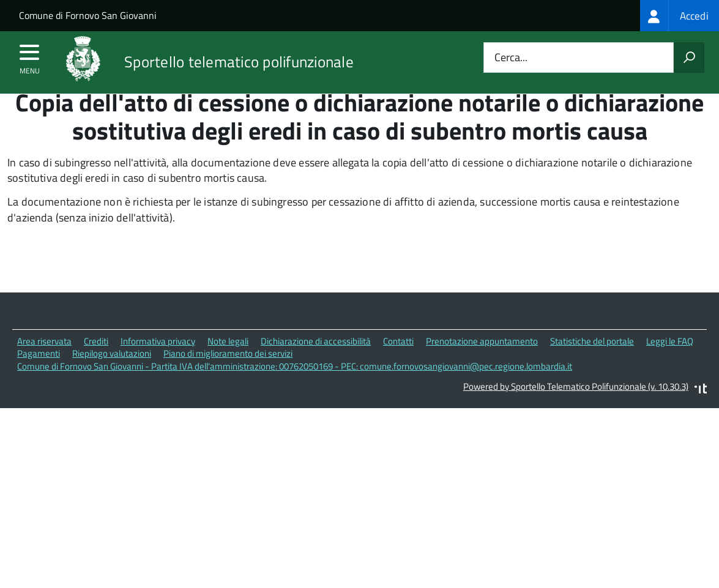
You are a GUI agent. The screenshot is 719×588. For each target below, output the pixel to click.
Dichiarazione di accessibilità (316, 364)
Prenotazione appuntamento (482, 364)
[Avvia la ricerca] (689, 58)
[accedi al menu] (30, 56)
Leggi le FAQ (670, 364)
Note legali (228, 364)
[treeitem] (680, 16)
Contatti (398, 364)
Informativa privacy (158, 364)
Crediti (96, 364)
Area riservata (44, 364)
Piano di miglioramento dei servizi (228, 377)
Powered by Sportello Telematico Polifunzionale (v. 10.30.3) (576, 410)
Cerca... (511, 58)
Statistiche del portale (592, 364)
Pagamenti (39, 377)
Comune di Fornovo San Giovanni (88, 15)
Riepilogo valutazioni (112, 377)
